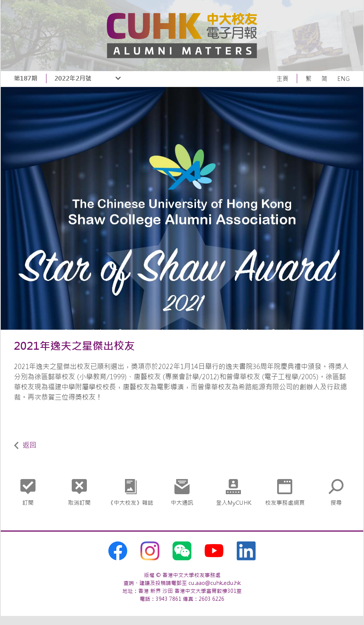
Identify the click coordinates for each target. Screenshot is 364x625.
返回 (25, 445)
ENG (344, 79)
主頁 (282, 79)
